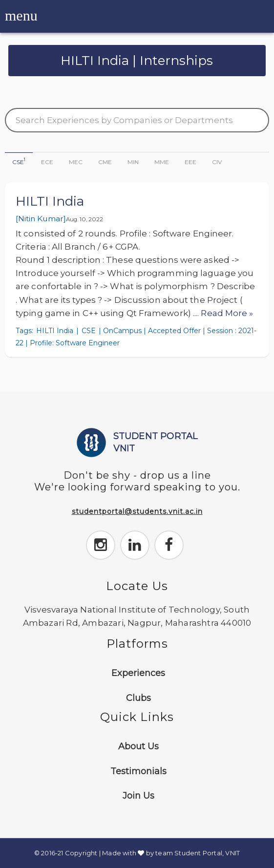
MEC (76, 162)
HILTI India (50, 201)
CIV (217, 162)
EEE (190, 162)
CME (105, 162)
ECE (47, 162)
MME (162, 162)
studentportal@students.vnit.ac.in (137, 511)
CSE (19, 161)
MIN (133, 162)
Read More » (227, 313)
